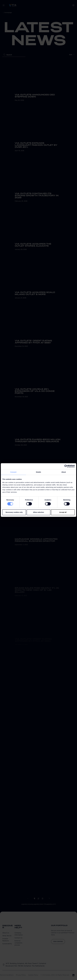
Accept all (63, 512)
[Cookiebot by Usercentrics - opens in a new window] (66, 466)
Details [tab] (38, 472)
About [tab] (64, 472)
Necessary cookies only (14, 512)
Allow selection (38, 512)
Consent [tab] (13, 472)
